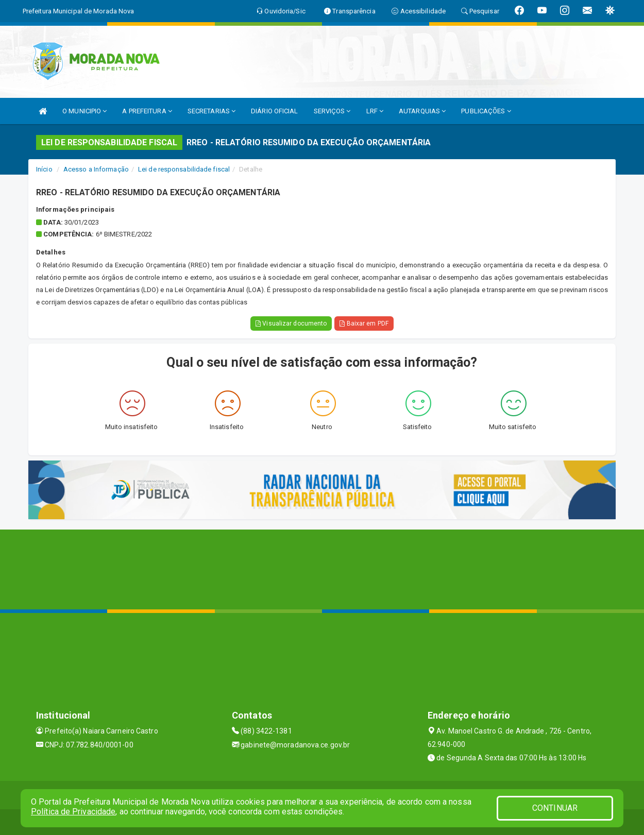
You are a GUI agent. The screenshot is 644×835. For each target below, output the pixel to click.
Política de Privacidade (73, 812)
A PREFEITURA (147, 111)
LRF (375, 111)
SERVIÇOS (332, 111)
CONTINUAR (555, 808)
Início (44, 169)
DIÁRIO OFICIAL (274, 111)
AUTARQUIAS (422, 111)
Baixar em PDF (364, 323)
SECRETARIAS (211, 111)
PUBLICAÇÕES (486, 111)
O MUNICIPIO (84, 111)
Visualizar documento (291, 323)
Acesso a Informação (96, 169)
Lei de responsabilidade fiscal (184, 169)
